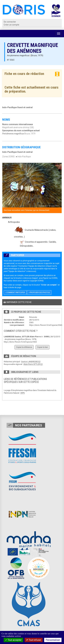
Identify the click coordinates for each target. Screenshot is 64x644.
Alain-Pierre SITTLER (32, 364)
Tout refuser (34, 640)
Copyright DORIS (36, 281)
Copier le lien (42, 347)
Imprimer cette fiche (18, 302)
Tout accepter (13, 640)
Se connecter (10, 22)
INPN (23, 393)
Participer (14, 255)
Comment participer (15, 292)
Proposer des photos (39, 292)
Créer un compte (11, 25)
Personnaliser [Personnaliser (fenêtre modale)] (53, 640)
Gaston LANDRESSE (30, 362)
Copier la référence (24, 347)
